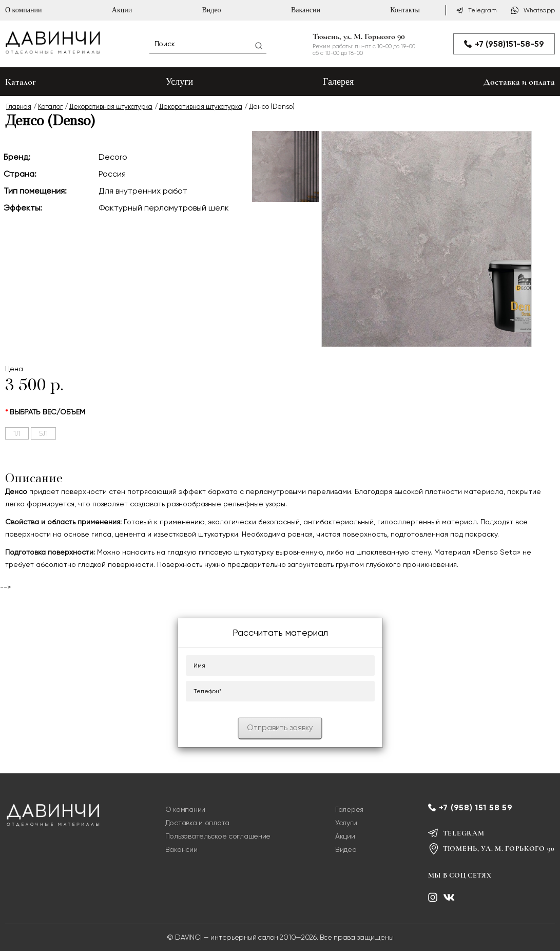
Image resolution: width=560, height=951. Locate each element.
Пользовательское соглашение (218, 836)
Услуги (180, 82)
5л (43, 433)
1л (17, 433)
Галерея (338, 82)
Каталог (50, 107)
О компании (23, 10)
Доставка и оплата (519, 82)
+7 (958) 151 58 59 (476, 807)
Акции (122, 10)
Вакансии (306, 10)
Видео (211, 10)
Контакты (405, 10)
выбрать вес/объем (47, 412)
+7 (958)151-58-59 (504, 44)
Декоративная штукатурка (111, 107)
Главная (19, 107)
